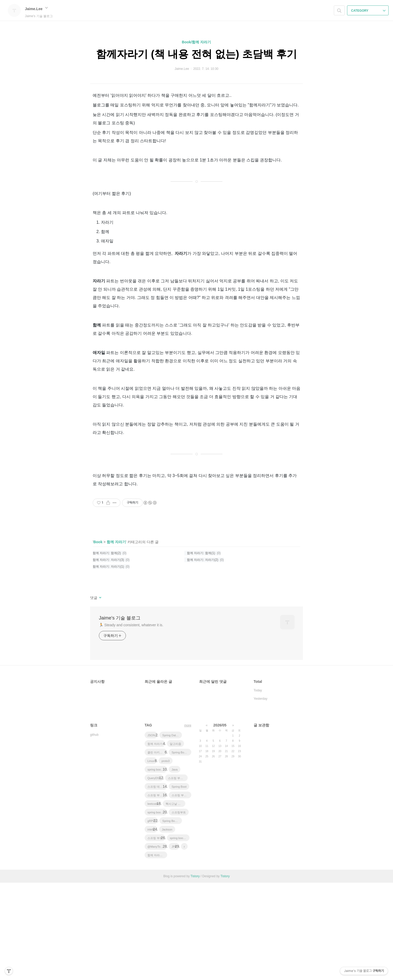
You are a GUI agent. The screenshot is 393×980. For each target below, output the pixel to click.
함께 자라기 (116, 639)
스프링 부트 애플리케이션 (181, 893)
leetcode (153, 901)
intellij (151, 927)
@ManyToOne (157, 944)
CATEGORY (368, 11)
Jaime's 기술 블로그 (120, 715)
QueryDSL (154, 875)
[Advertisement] (196, 537)
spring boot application (180, 935)
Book (98, 639)
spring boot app (157, 867)
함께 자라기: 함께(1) (201, 650)
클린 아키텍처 (156, 850)
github (94, 832)
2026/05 (220, 822)
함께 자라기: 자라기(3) (108, 657)
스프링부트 (179, 910)
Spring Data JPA (172, 833)
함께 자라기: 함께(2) (107, 650)
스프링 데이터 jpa (157, 884)
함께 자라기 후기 (157, 952)
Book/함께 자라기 (197, 42)
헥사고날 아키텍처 (175, 901)
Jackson (167, 927)
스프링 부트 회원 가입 (157, 893)
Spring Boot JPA (181, 850)
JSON (151, 833)
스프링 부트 (155, 935)
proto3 (165, 858)
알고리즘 (175, 841)
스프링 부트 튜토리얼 (178, 875)
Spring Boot (179, 884)
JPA (174, 944)
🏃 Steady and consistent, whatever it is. (131, 722)
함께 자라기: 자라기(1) (108, 664)
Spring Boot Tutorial (172, 918)
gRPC (151, 918)
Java (175, 867)
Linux (151, 858)
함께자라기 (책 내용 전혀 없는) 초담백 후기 (196, 54)
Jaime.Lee (36, 9)
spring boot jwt (157, 910)
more (188, 823)
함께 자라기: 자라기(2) (203, 657)
